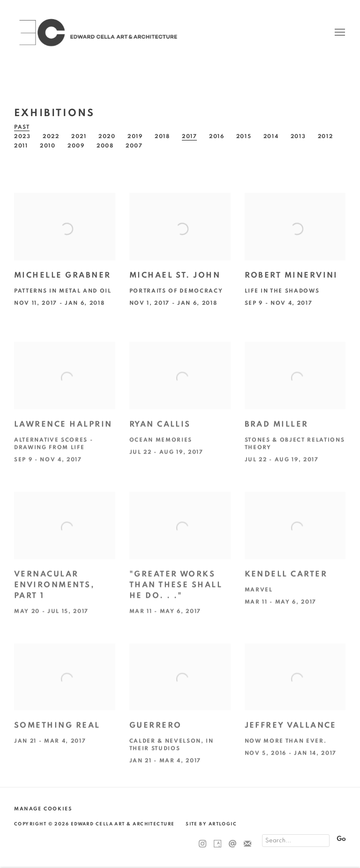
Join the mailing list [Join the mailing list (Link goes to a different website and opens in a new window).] (247, 844)
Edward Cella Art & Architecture (98, 33)
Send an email (232, 844)
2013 (298, 136)
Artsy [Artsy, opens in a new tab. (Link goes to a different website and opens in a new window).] (217, 844)
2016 (217, 136)
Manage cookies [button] (43, 809)
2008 (105, 146)
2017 (190, 136)
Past (22, 127)
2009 (76, 146)
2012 (326, 136)
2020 (107, 136)
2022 (51, 136)
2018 (162, 136)
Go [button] (341, 839)
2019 (135, 136)
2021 (79, 136)
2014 (271, 136)
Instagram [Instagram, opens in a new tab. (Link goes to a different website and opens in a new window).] (202, 844)
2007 (134, 146)
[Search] (296, 841)
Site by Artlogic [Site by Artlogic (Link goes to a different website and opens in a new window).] (211, 824)
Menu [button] (339, 33)
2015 (244, 136)
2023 (22, 136)
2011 (21, 146)
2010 (48, 146)
